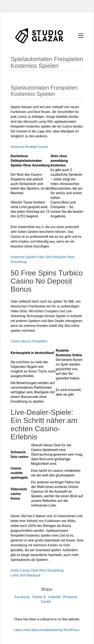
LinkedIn (54, 597)
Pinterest (70, 597)
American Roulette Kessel (29, 147)
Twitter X (39, 597)
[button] (81, 36)
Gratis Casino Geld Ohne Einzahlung (37, 570)
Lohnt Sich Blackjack (25, 575)
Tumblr (46, 602)
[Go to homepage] (39, 36)
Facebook (22, 597)
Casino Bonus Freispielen (29, 341)
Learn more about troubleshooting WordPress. (47, 630)
